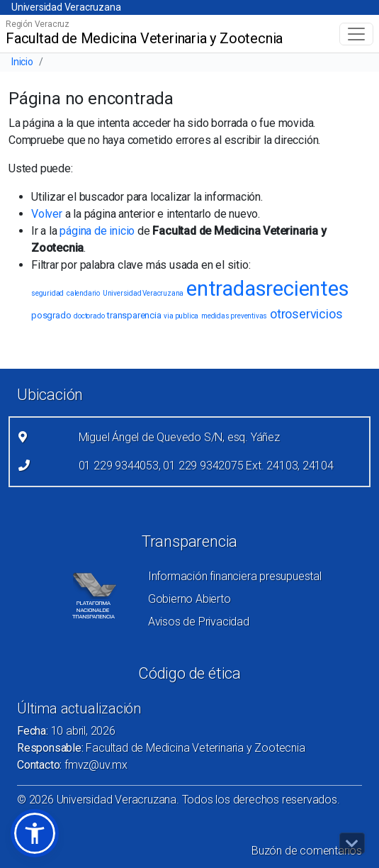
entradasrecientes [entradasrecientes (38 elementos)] (268, 289)
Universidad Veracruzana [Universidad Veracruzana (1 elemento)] (143, 293)
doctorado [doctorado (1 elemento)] (89, 316)
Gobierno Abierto (189, 599)
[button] (35, 833)
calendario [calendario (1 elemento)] (83, 293)
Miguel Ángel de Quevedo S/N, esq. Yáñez (179, 437)
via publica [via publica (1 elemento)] (181, 316)
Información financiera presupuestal (235, 576)
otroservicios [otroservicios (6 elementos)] (306, 314)
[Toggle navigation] (356, 34)
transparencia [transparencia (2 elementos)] (134, 315)
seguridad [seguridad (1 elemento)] (47, 293)
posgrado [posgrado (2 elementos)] (51, 315)
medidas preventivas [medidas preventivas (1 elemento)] (234, 316)
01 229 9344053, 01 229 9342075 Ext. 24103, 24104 (206, 466)
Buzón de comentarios (307, 851)
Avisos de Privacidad (199, 622)
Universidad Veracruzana (66, 7)
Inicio (22, 62)
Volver (47, 214)
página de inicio (97, 231)
